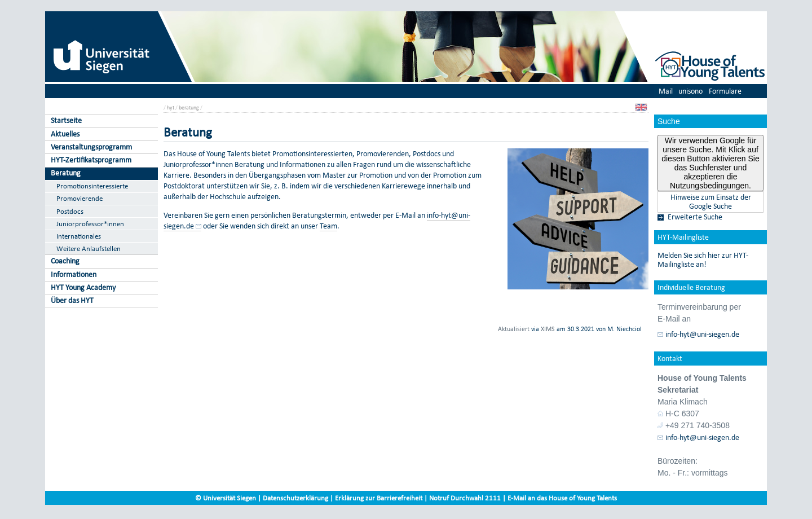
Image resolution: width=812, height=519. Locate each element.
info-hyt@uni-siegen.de (702, 335)
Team (328, 226)
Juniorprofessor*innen (90, 224)
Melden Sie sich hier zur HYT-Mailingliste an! (703, 260)
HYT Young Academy (83, 287)
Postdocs (70, 211)
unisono (690, 91)
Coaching (65, 261)
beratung (189, 107)
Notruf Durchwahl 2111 (465, 498)
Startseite (66, 120)
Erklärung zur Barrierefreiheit (379, 498)
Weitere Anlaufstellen (89, 248)
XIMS (548, 329)
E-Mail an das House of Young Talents (562, 498)
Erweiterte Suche (695, 217)
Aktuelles (65, 134)
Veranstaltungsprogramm (91, 147)
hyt (171, 107)
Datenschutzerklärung (295, 498)
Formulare (725, 91)
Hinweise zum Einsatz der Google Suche (711, 202)
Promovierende (80, 198)
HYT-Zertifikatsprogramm (91, 160)
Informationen (74, 274)
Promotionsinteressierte (92, 186)
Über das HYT (72, 300)
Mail (666, 91)
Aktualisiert (514, 329)
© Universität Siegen (226, 498)
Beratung (66, 173)
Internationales (79, 236)
